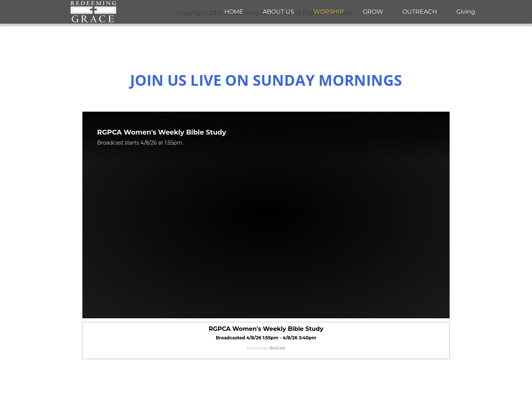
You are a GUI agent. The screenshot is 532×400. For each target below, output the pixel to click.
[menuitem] (234, 12)
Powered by (266, 348)
